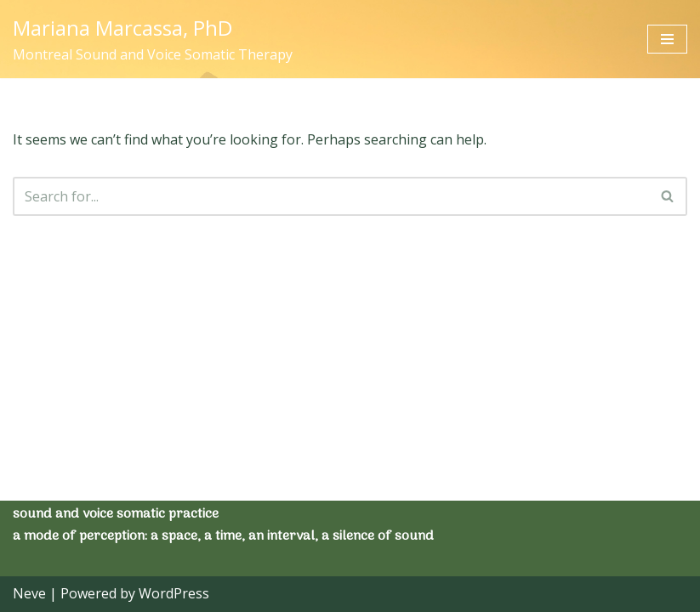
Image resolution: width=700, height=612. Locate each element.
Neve (29, 593)
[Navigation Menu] (667, 39)
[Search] (331, 196)
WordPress (174, 593)
